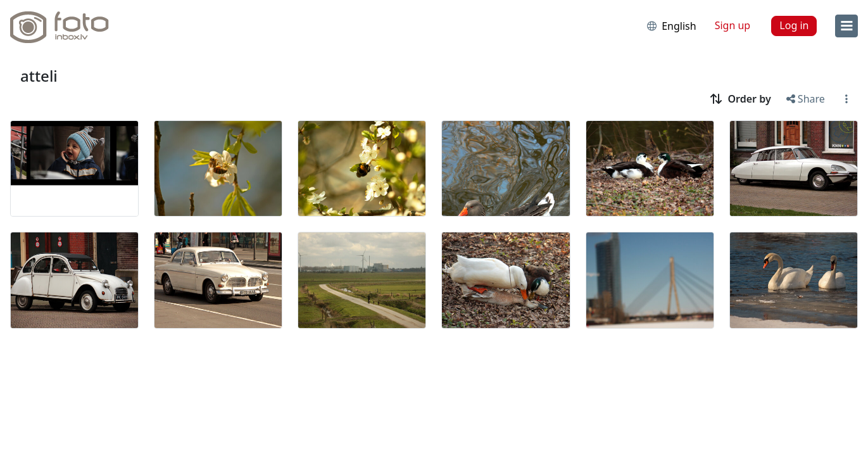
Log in (794, 25)
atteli (39, 76)
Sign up (733, 25)
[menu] (846, 26)
